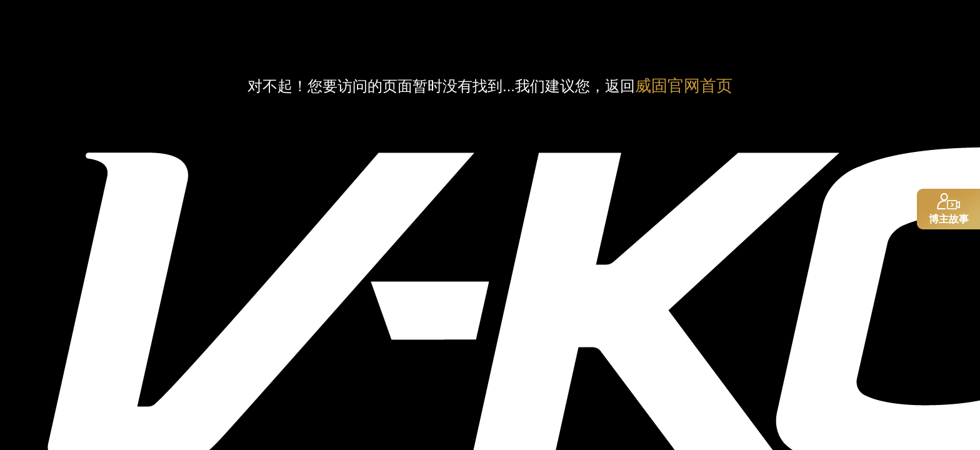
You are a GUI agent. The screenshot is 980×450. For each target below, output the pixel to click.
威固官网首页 (684, 86)
